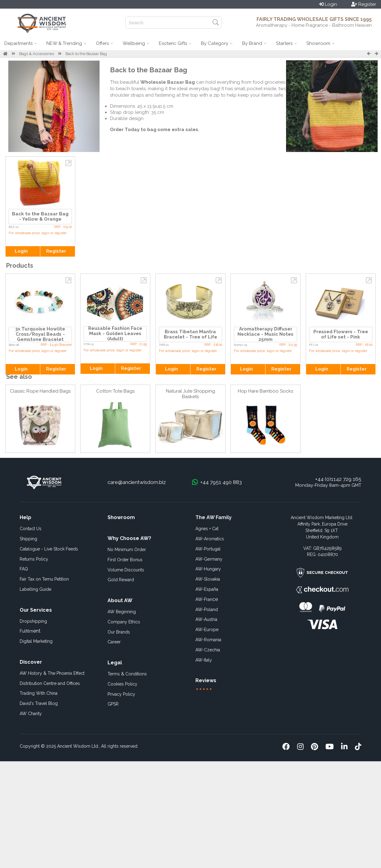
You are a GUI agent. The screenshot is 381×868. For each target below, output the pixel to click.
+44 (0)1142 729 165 (338, 479)
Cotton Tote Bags (115, 391)
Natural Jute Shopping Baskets (190, 394)
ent (30, 631)
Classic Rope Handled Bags (40, 391)
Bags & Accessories (37, 54)
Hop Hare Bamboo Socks (265, 391)
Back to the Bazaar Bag (86, 54)
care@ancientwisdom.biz (137, 482)
